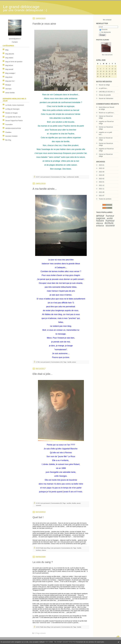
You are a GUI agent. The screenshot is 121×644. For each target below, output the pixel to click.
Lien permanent (45, 177)
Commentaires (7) (56, 177)
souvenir (110, 226)
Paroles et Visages (12, 113)
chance (44, 550)
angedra (102, 121)
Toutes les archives (105, 199)
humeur (110, 216)
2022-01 (102, 182)
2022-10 (102, 168)
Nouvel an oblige (104, 85)
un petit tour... (103, 88)
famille (77, 177)
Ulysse (101, 116)
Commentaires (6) (56, 503)
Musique (8, 85)
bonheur (38, 550)
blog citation (9, 58)
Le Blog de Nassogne (12, 109)
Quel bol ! (38, 517)
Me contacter (107, 20)
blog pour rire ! (10, 81)
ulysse (101, 138)
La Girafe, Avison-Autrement (15, 105)
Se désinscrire (105, 32)
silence (100, 223)
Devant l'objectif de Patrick (14, 121)
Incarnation (9, 125)
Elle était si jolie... (42, 374)
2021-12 (102, 185)
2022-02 (102, 179)
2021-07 (102, 196)
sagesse (101, 218)
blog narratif (9, 69)
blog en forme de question (14, 62)
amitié (110, 218)
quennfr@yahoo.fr (15, 39)
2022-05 (102, 175)
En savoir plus (99, 642)
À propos (15, 42)
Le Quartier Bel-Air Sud (13, 117)
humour (110, 221)
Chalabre (8, 132)
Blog (7, 50)
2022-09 (102, 172)
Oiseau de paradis (105, 95)
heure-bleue (103, 107)
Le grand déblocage (21, 7)
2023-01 (102, 165)
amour (100, 216)
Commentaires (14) (57, 362)
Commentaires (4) (67, 548)
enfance (100, 226)
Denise (101, 127)
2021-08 (102, 192)
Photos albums (103, 40)
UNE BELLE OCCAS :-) (107, 92)
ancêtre (69, 503)
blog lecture (9, 65)
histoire (100, 221)
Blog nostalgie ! (10, 73)
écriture (109, 223)
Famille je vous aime (44, 24)
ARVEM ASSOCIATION (13, 128)
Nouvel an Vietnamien (106, 98)
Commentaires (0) (67, 627)
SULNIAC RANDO (11, 136)
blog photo (9, 77)
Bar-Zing (8, 140)
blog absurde (10, 54)
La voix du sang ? (43, 562)
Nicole (101, 113)
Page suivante (41, 633)
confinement (70, 177)
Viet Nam (8, 89)
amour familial (10, 93)
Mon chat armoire (107, 55)
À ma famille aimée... (45, 189)
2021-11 (102, 189)
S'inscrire (103, 30)
